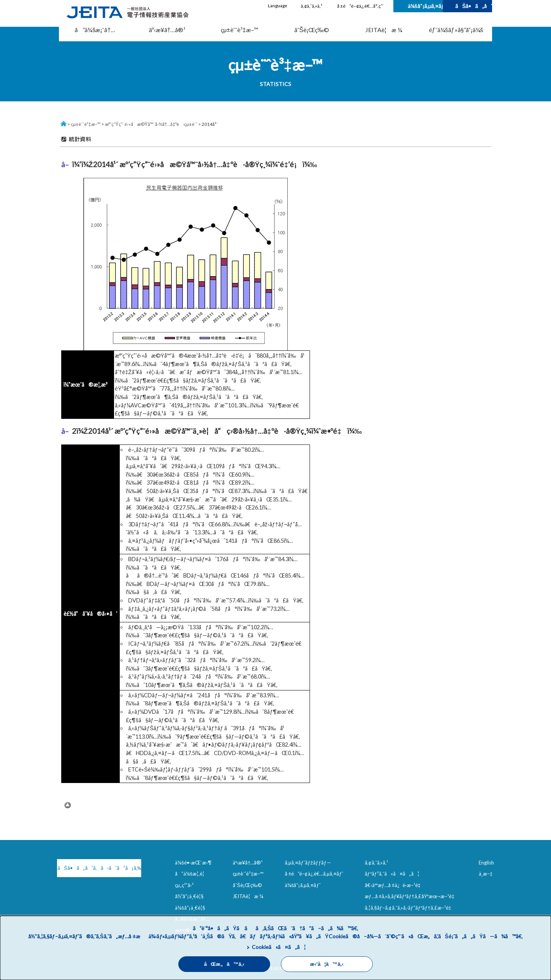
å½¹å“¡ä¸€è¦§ (189, 896)
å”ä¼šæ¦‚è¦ (192, 874)
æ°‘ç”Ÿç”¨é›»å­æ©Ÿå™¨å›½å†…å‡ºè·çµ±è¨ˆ (151, 124)
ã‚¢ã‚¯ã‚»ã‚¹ (311, 6)
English (486, 863)
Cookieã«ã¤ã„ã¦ (279, 947)
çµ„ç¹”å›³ (184, 885)
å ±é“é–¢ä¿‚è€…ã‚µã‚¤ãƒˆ (314, 874)
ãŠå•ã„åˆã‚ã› (474, 6)
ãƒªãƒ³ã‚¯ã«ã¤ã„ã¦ (392, 874)
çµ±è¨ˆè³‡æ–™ (240, 30)
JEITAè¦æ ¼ (384, 30)
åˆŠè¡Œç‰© (312, 30)
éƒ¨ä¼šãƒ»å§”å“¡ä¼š (456, 30)
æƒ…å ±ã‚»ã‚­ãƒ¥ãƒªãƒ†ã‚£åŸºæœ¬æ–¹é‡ (411, 896)
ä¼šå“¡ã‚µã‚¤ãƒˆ (425, 6)
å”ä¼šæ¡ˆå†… (95, 30)
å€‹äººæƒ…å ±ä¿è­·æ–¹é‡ (394, 885)
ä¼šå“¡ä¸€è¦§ (190, 908)
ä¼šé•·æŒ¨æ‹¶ (193, 863)
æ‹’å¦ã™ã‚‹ (327, 964)
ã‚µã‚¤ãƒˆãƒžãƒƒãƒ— (308, 863)
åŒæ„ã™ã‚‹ (224, 964)
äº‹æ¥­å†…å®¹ (167, 30)
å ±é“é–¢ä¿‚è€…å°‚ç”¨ (361, 6)
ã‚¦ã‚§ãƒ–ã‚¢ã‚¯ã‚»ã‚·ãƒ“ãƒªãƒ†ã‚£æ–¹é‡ (409, 908)
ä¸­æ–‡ (486, 874)
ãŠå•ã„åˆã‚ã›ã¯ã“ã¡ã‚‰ (97, 868)
